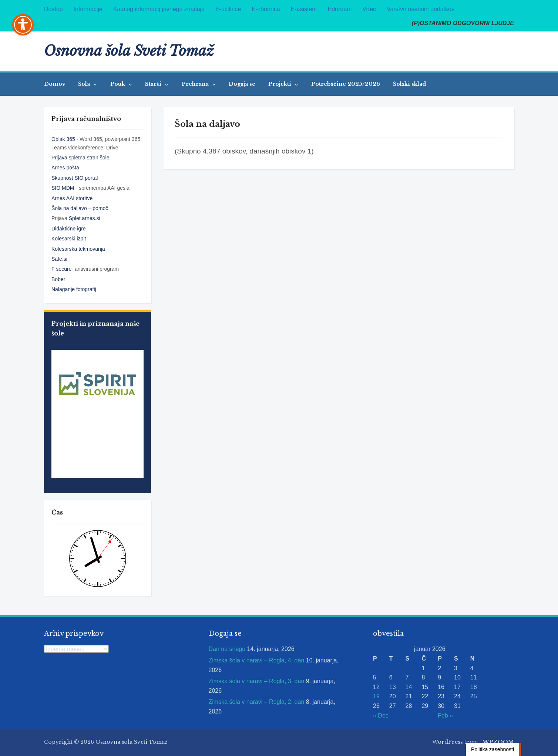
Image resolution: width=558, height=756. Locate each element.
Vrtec (369, 9)
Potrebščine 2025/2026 (346, 84)
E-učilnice (228, 9)
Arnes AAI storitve (72, 198)
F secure (61, 269)
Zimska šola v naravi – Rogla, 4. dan (257, 660)
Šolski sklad (409, 84)
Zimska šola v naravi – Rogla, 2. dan (257, 702)
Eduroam (340, 9)
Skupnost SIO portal (75, 178)
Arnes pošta (65, 168)
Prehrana (196, 84)
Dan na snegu (227, 649)
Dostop (53, 9)
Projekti (280, 84)
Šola (85, 84)
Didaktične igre (69, 229)
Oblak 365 (63, 139)
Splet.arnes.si (85, 218)
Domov (55, 84)
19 (376, 696)
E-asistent (304, 9)
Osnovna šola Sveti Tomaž (129, 51)
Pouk (118, 84)
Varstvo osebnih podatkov (421, 9)
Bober (58, 279)
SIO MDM (63, 188)
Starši (154, 84)
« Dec (381, 715)
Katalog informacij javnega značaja (159, 9)
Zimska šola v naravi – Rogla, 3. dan (257, 681)
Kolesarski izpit (69, 239)
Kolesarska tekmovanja (78, 249)
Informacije (88, 9)
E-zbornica (266, 9)
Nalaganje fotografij (74, 289)
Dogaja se (242, 84)
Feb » (445, 715)
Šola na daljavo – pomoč (80, 208)
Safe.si (59, 259)
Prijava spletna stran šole (80, 158)
